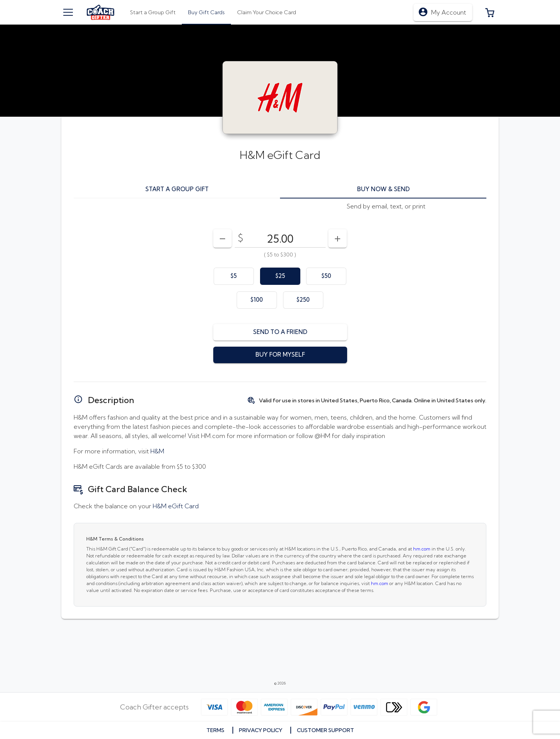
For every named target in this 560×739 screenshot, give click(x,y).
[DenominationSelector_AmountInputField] (280, 238)
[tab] (206, 12)
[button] (490, 12)
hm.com (422, 549)
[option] (234, 276)
